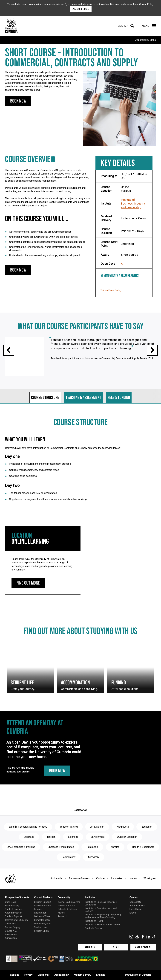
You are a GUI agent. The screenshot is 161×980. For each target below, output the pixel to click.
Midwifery (94, 857)
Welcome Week (42, 916)
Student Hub (41, 927)
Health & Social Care (143, 847)
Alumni (61, 913)
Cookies (15, 975)
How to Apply (12, 906)
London (133, 878)
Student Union (41, 931)
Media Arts (123, 827)
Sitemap (101, 975)
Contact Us (135, 902)
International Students (16, 920)
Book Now (18, 101)
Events (133, 913)
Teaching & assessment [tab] (83, 397)
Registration (40, 913)
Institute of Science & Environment (103, 925)
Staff (116, 947)
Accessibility (62, 975)
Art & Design (97, 827)
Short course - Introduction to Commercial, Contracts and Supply (71, 58)
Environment (98, 837)
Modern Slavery (82, 975)
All (122, 264)
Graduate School (94, 928)
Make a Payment (43, 924)
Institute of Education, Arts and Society (101, 910)
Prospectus (11, 935)
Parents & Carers (66, 906)
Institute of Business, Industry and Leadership (133, 204)
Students (90, 947)
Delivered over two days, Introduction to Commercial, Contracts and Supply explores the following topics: (63, 448)
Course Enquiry (13, 927)
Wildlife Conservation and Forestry (28, 827)
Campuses (10, 924)
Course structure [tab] (45, 397)
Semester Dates (42, 920)
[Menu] (149, 26)
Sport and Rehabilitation (61, 847)
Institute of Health (94, 921)
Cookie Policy (146, 4)
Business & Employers (69, 902)
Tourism (51, 837)
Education (147, 827)
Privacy (28, 975)
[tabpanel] (80, 462)
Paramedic (92, 847)
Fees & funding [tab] (119, 397)
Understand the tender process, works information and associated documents (46, 249)
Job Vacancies (137, 906)
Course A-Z (11, 931)
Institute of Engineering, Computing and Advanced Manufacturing (103, 916)
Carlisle (100, 878)
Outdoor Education (127, 837)
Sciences (73, 837)
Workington (150, 878)
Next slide (152, 350)
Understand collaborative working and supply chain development (45, 255)
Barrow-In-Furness (79, 878)
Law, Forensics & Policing (21, 847)
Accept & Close (81, 9)
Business (29, 837)
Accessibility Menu (146, 40)
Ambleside (56, 878)
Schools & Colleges (68, 909)
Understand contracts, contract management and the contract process (47, 242)
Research (62, 916)
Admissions (11, 938)
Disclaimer (43, 975)
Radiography (69, 857)
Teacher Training (69, 827)
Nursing (115, 847)
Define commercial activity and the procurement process (40, 232)
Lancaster (117, 878)
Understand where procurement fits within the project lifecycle (43, 237)
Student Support (13, 916)
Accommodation (14, 913)
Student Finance (13, 909)
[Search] (125, 26)
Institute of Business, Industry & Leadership (101, 903)
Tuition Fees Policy (111, 290)
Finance (38, 909)
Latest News (136, 909)
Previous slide (9, 350)
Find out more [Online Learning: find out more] (28, 583)
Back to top (80, 810)
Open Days (10, 902)
